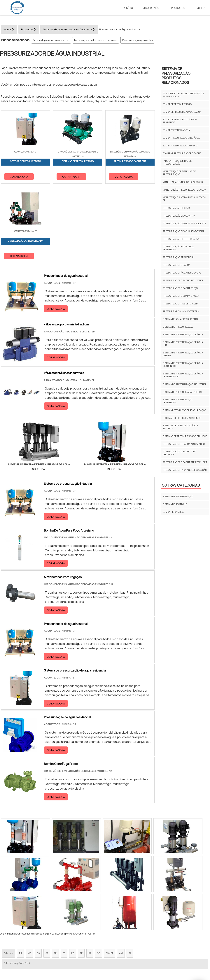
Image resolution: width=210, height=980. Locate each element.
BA (90, 874)
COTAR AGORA (19, 176)
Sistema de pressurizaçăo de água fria (183, 344)
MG (29, 874)
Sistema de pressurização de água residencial (183, 365)
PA (130, 874)
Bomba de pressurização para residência (180, 121)
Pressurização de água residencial (183, 231)
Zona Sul (63, 907)
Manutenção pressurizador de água (184, 190)
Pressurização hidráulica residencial (178, 248)
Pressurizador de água (176, 265)
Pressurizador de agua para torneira (185, 462)
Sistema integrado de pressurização (184, 410)
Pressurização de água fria (179, 216)
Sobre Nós (151, 8)
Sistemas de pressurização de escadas (180, 427)
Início (128, 8)
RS (73, 874)
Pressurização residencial (179, 257)
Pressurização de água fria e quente (184, 223)
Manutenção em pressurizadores (183, 182)
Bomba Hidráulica (173, 512)
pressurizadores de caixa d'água (75, 85)
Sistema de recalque (175, 504)
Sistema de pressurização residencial (178, 401)
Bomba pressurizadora (176, 130)
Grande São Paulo (99, 907)
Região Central (11, 907)
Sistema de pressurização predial (183, 392)
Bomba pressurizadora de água (181, 138)
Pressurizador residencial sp (180, 304)
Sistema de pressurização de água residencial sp (183, 375)
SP (47, 874)
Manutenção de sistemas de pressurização (96, 40)
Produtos (178, 8)
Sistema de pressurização (178, 327)
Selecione (9, 874)
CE (98, 874)
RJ (20, 874)
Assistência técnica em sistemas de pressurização (183, 95)
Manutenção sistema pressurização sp (184, 199)
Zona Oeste (47, 907)
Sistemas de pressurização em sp (182, 418)
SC (64, 874)
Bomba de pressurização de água (182, 112)
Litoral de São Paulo (124, 907)
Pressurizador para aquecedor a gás (185, 470)
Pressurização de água (176, 208)
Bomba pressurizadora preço (180, 146)
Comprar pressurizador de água (182, 153)
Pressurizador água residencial (182, 273)
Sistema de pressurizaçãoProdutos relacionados (176, 76)
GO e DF (110, 874)
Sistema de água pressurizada (181, 319)
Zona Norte (30, 907)
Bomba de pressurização (177, 104)
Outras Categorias (181, 485)
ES (38, 874)
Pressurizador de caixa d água (181, 296)
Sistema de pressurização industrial (51, 40)
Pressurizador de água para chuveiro (179, 453)
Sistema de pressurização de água (183, 335)
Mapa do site (180, 941)
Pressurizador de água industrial (183, 280)
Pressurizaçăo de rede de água (181, 239)
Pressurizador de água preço (180, 288)
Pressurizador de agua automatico (184, 444)
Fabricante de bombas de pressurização (177, 162)
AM (121, 874)
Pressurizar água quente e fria (138, 40)
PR (55, 874)
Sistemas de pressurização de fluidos (185, 436)
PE (81, 874)
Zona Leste (79, 907)
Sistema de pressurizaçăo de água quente (183, 354)
